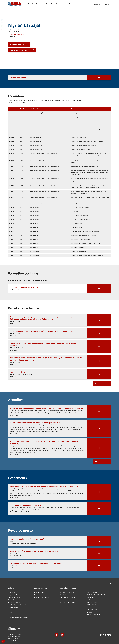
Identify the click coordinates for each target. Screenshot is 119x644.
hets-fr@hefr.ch (13, 641)
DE (110, 583)
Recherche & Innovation (59, 4)
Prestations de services (77, 4)
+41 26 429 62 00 (14, 639)
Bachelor (31, 4)
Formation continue (43, 4)
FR (107, 583)
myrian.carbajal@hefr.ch (16, 34)
